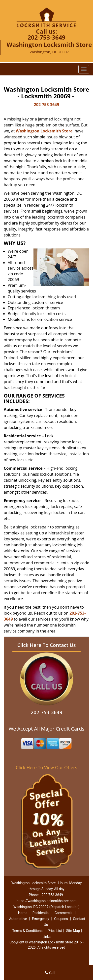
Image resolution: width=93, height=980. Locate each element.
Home (23, 913)
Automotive (18, 919)
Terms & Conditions (27, 931)
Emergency (41, 919)
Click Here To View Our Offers (46, 767)
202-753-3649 (46, 37)
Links (46, 937)
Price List (55, 931)
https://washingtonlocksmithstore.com (47, 901)
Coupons (61, 919)
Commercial (64, 913)
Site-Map (73, 931)
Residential (41, 913)
